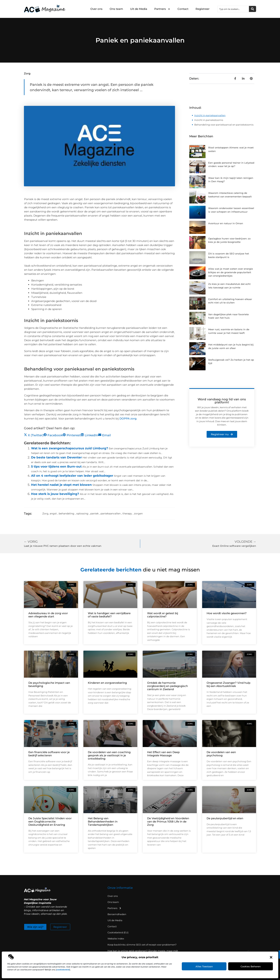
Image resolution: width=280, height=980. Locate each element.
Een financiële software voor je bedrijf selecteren (49, 754)
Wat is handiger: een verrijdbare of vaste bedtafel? (109, 615)
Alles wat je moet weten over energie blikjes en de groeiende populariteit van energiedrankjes (231, 272)
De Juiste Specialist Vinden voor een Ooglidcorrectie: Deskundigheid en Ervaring (50, 821)
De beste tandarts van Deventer (56, 457)
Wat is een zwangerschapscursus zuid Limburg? (70, 448)
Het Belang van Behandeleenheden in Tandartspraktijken (103, 821)
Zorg (27, 73)
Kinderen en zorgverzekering (107, 683)
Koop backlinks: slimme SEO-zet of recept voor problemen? (142, 945)
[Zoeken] (252, 9)
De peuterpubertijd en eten (225, 818)
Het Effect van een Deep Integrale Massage (163, 754)
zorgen (138, 514)
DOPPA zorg (128, 418)
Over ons (96, 9)
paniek (94, 514)
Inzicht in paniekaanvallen (210, 115)
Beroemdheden (117, 914)
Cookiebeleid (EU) (118, 932)
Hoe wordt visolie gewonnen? (227, 613)
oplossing (82, 514)
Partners (162, 9)
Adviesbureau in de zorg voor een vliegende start (48, 615)
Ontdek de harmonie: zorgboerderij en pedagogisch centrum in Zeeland (167, 686)
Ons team (116, 9)
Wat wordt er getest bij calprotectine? (163, 615)
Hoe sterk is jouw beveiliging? (55, 494)
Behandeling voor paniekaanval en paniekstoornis (224, 125)
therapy (127, 514)
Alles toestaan (204, 966)
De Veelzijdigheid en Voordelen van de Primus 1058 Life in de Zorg (168, 821)
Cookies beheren (251, 966)
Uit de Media (139, 9)
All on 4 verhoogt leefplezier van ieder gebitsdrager (72, 476)
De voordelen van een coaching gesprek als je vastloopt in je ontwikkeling (109, 755)
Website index (116, 939)
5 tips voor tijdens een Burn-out (56, 466)
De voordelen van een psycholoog (221, 754)
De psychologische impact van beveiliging (49, 684)
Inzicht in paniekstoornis (209, 120)
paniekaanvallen (111, 514)
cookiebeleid (63, 970)
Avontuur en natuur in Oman (226, 223)
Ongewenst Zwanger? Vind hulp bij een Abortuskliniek (228, 684)
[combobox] (233, 9)
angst (53, 514)
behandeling (67, 514)
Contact (183, 9)
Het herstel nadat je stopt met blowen (61, 485)
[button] (271, 957)
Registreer (202, 9)
